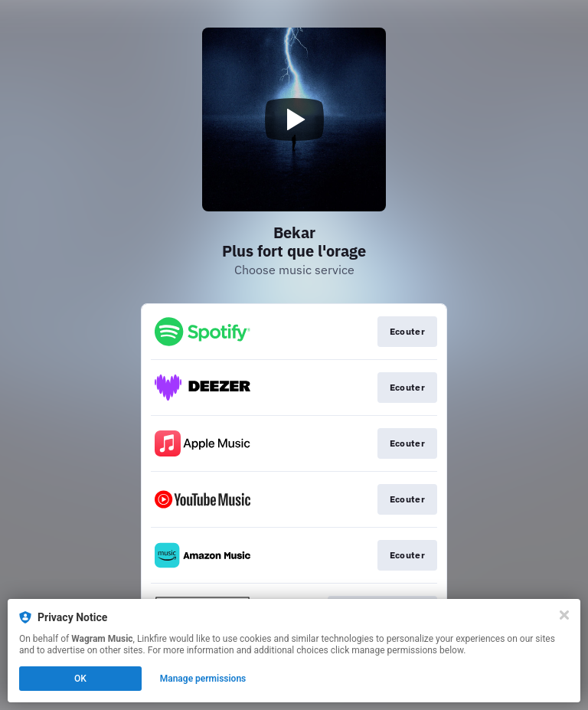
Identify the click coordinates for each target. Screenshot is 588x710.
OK (80, 679)
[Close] (564, 615)
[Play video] (294, 119)
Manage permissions (203, 679)
